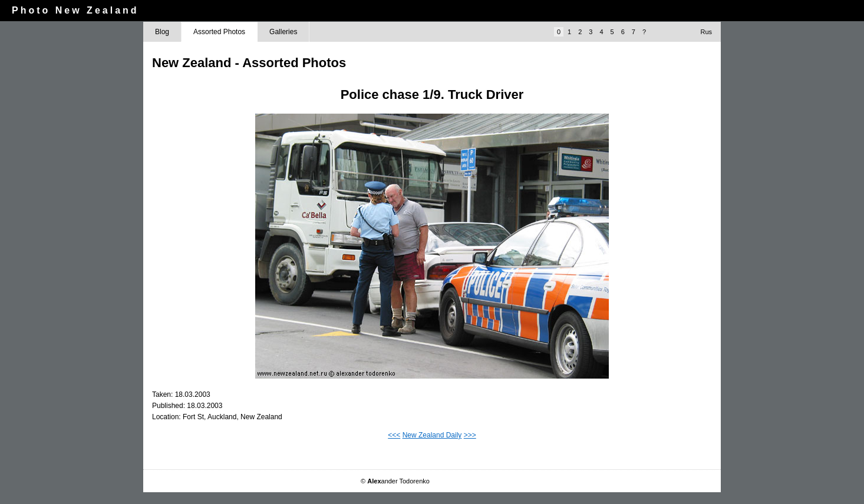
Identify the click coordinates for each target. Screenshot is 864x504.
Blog (162, 32)
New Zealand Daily (432, 435)
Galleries (283, 32)
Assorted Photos (219, 32)
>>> (470, 435)
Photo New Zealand (75, 10)
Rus (706, 32)
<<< (394, 435)
